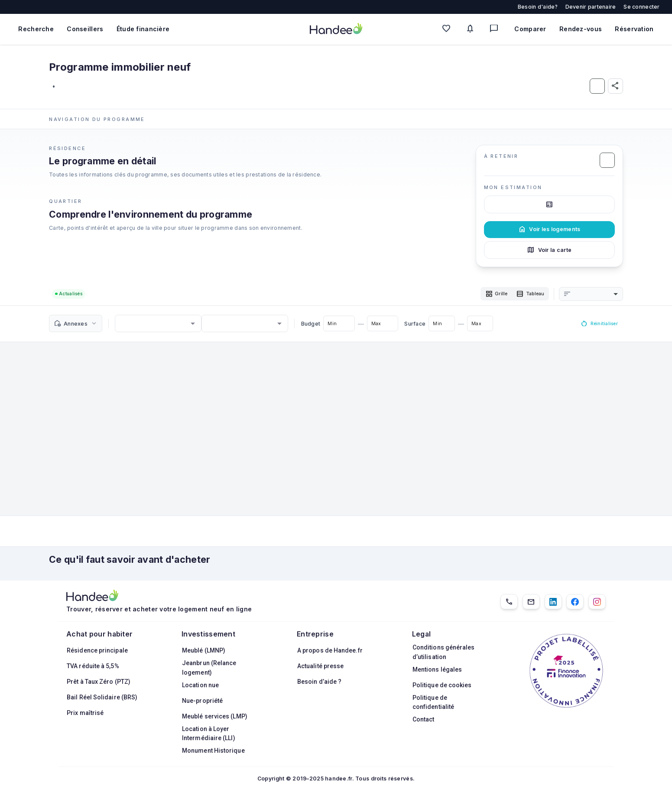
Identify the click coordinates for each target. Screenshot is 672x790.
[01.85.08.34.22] (509, 602)
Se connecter (641, 7)
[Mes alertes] (472, 29)
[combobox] (596, 295)
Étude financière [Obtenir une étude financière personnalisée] (143, 29)
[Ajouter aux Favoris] (597, 86)
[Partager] (615, 86)
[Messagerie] (496, 29)
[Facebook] (575, 602)
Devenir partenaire (591, 7)
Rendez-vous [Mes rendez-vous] (581, 29)
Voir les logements (549, 229)
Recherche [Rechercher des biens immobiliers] (36, 29)
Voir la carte (549, 250)
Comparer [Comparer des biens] (530, 29)
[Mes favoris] (448, 29)
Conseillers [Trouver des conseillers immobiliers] (85, 29)
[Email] (531, 602)
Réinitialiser (596, 325)
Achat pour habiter (99, 634)
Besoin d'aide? (538, 7)
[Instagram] (597, 602)
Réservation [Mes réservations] (634, 29)
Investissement (208, 634)
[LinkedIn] (553, 602)
